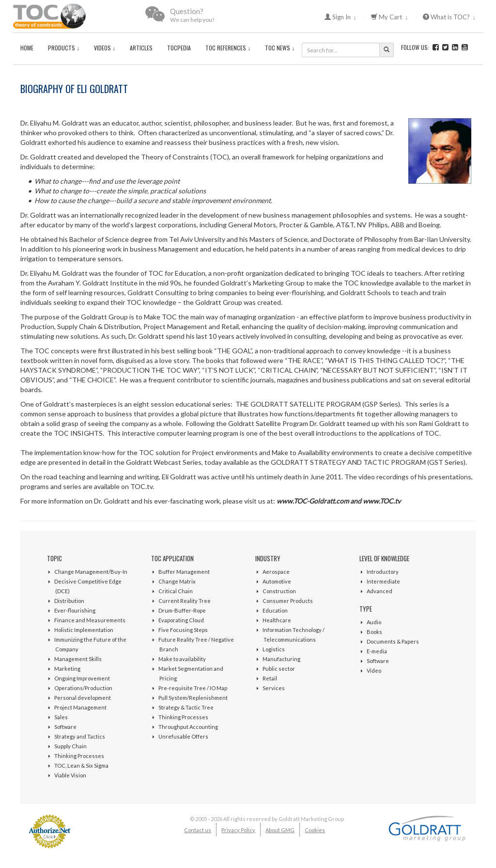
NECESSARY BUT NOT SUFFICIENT (379, 370)
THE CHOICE (93, 380)
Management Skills (78, 659)
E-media (377, 651)
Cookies (315, 830)
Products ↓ (64, 48)
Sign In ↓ (341, 17)
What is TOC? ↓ (449, 17)
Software (65, 727)
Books (374, 632)
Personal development (83, 698)
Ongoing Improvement (82, 678)
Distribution (69, 601)
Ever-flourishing (75, 610)
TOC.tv (141, 486)
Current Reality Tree (185, 601)
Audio (374, 622)
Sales (61, 717)
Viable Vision (70, 775)
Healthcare (277, 620)
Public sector (279, 669)
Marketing (67, 669)
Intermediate (383, 581)
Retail (270, 678)
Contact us (198, 830)
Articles (141, 48)
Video (374, 671)
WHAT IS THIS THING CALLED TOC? (386, 360)
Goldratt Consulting (158, 292)
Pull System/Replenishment (193, 698)
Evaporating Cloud (181, 620)
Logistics (274, 649)
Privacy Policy (238, 830)
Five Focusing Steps (183, 630)
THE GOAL (234, 351)
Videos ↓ (105, 48)
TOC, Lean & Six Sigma (81, 765)
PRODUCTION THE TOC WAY (150, 370)
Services (274, 688)
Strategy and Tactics (80, 736)
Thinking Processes (79, 756)
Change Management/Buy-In (91, 572)
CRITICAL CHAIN (288, 370)
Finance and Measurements (90, 620)
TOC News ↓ (280, 48)
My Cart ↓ (390, 17)
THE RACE (304, 360)
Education (275, 610)
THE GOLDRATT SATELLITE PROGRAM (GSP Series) (318, 404)
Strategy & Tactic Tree (186, 707)
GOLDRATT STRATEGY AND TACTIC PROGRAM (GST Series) (368, 462)
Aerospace (276, 572)
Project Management (80, 707)
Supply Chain (70, 746)
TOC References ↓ (228, 48)
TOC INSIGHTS (78, 433)
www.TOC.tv (382, 501)
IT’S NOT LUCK (229, 370)
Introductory (383, 572)
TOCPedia (179, 48)
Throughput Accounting (188, 727)
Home (27, 48)
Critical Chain (176, 591)
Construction (279, 591)
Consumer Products (288, 601)
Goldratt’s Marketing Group (263, 283)
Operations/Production (83, 688)
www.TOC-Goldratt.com (313, 501)
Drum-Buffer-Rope (182, 610)
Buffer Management (184, 572)
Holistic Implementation (84, 630)
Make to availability (182, 659)
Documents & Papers (393, 641)
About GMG (280, 830)
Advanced (380, 591)
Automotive (277, 581)
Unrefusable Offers (183, 736)
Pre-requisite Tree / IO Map (193, 688)
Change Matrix (177, 581)
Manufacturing (281, 659)
